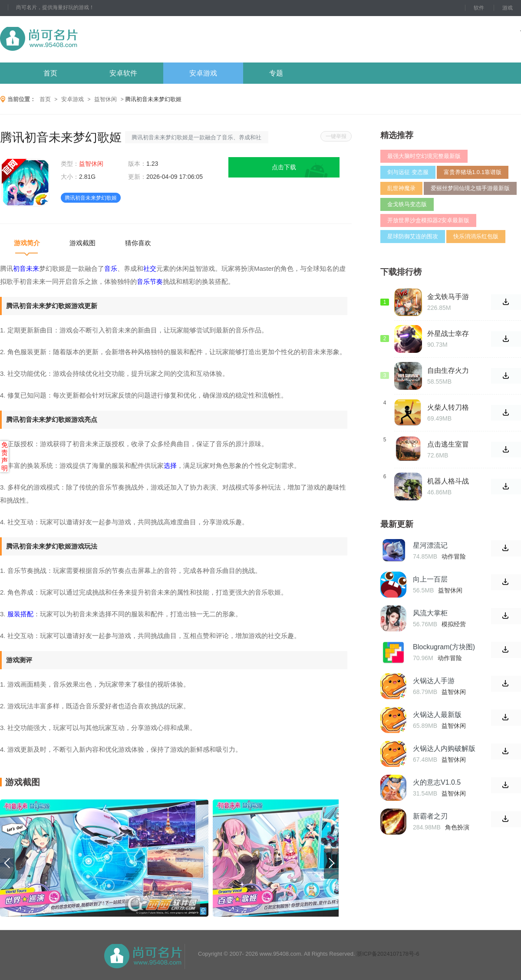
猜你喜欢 (138, 243)
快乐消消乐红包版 (476, 236)
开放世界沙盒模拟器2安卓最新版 (428, 220)
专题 (276, 73)
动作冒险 (454, 556)
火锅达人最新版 (437, 715)
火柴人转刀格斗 (448, 408)
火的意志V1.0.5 (437, 782)
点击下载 (284, 167)
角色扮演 (457, 827)
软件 (479, 8)
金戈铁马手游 (448, 297)
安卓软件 (123, 73)
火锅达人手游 (434, 681)
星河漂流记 (430, 545)
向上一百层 (430, 579)
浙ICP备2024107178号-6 (388, 954)
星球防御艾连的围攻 (413, 236)
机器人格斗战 (448, 481)
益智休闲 (106, 99)
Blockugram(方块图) (444, 647)
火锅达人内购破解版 (444, 748)
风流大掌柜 (430, 613)
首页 (50, 73)
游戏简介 (27, 243)
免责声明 (5, 456)
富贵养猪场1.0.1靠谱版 (473, 172)
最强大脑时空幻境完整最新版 (424, 156)
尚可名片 (86, 39)
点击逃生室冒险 (448, 444)
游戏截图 (82, 243)
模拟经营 (454, 624)
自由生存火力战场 (448, 371)
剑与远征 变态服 (408, 172)
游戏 (508, 8)
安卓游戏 (203, 73)
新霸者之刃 (430, 816)
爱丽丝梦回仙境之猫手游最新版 (470, 188)
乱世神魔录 (401, 188)
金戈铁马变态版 (407, 204)
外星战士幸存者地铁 (448, 334)
